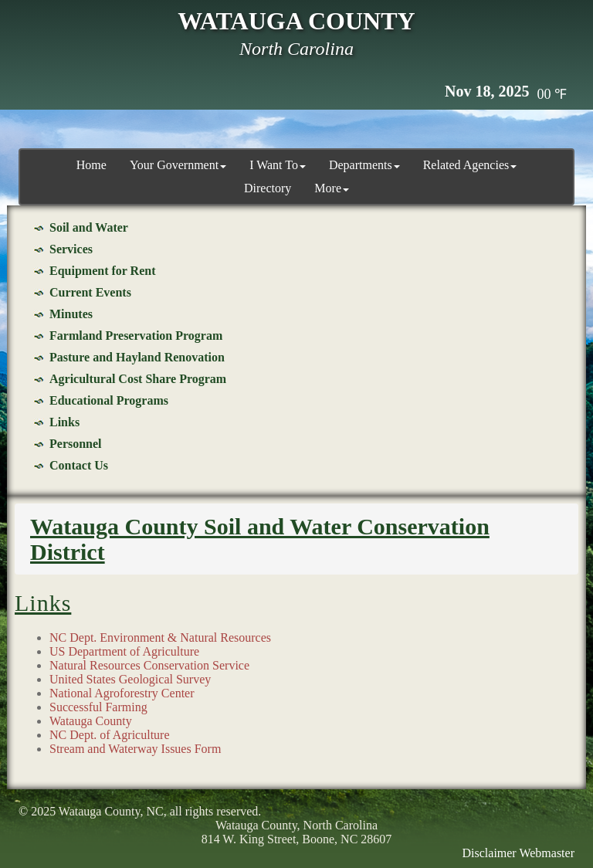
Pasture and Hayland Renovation (137, 357)
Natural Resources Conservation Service (149, 665)
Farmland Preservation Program (136, 336)
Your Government (178, 165)
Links (64, 422)
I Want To (278, 165)
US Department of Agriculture (124, 651)
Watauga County (91, 721)
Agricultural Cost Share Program (138, 379)
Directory (268, 188)
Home (91, 165)
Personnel (76, 444)
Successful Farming (98, 707)
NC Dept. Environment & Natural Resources (160, 637)
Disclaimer (490, 853)
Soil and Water (89, 227)
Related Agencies (470, 165)
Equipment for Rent (103, 271)
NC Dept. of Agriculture (110, 735)
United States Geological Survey (130, 679)
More (332, 188)
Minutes (71, 314)
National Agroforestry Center (122, 693)
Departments (364, 165)
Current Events (90, 292)
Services (71, 249)
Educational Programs (109, 400)
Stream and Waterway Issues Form (135, 749)
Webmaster (547, 853)
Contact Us (79, 465)
